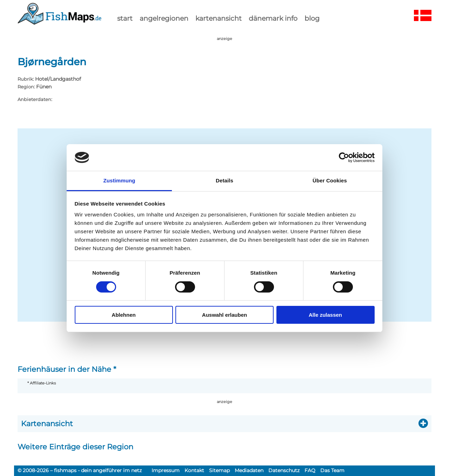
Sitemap (219, 470)
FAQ (310, 470)
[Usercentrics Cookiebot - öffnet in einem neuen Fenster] (344, 157)
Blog (312, 18)
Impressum (166, 470)
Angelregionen (164, 18)
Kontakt (194, 470)
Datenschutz (284, 470)
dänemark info (273, 18)
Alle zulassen (325, 315)
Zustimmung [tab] (119, 180)
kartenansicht (219, 18)
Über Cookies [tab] (330, 180)
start (125, 18)
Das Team (332, 470)
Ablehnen (123, 315)
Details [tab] (224, 180)
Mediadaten (249, 470)
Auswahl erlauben (224, 315)
